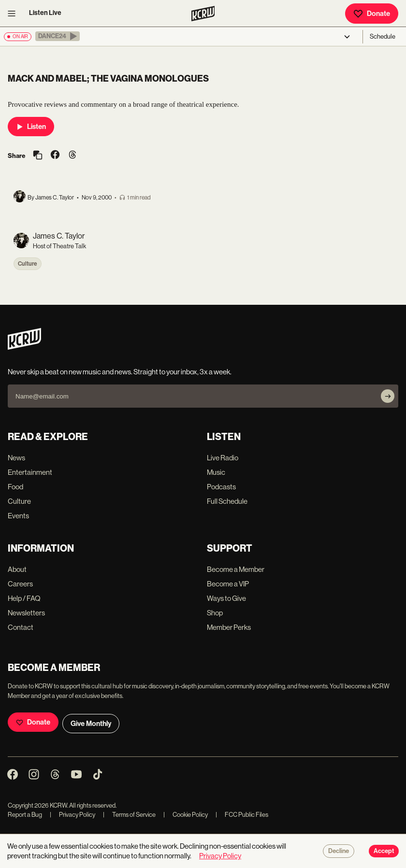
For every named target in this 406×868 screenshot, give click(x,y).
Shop (215, 613)
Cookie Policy (186, 815)
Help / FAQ (24, 598)
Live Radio (223, 458)
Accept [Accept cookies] (384, 851)
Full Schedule (227, 501)
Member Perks (229, 627)
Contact (21, 627)
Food (15, 487)
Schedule (383, 36)
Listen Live (45, 13)
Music (216, 472)
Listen (31, 127)
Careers (20, 584)
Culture (28, 264)
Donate (372, 14)
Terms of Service (129, 815)
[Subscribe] (388, 396)
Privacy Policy (72, 815)
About (17, 569)
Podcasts (221, 487)
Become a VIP (228, 584)
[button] (58, 36)
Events (18, 516)
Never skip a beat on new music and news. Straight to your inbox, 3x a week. (120, 372)
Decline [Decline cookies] (339, 851)
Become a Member (236, 569)
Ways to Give (226, 598)
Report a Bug (25, 815)
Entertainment (30, 472)
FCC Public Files (242, 815)
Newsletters (26, 613)
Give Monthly (91, 724)
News (16, 458)
